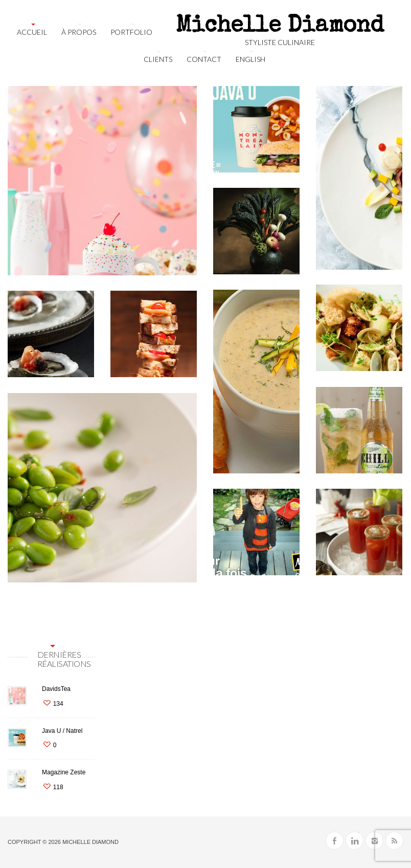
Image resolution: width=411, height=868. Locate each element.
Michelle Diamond (90, 842)
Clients (158, 59)
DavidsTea (56, 689)
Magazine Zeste (64, 772)
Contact (204, 59)
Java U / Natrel (62, 731)
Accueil (32, 32)
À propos (79, 32)
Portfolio (131, 32)
